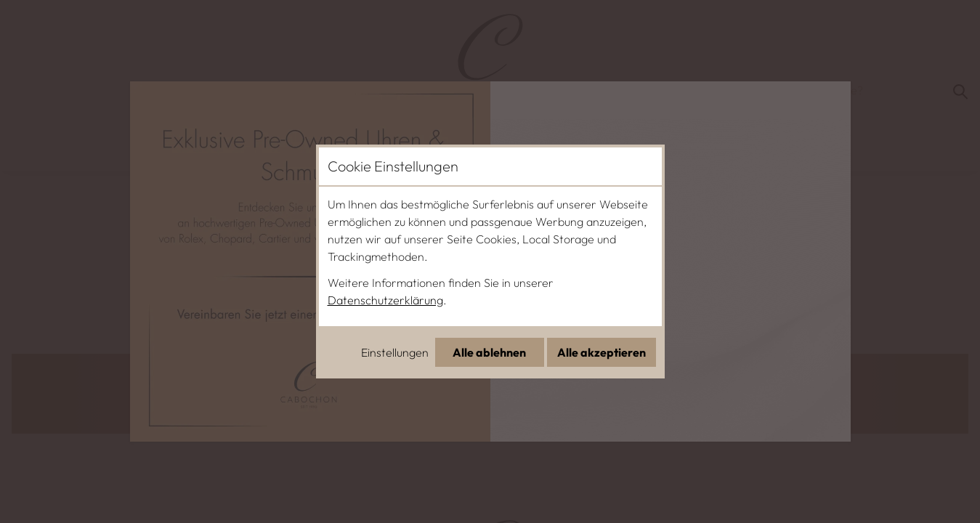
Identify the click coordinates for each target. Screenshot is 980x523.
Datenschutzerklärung (385, 300)
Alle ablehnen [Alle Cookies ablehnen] (489, 352)
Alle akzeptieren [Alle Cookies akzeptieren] (602, 352)
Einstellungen (395, 352)
